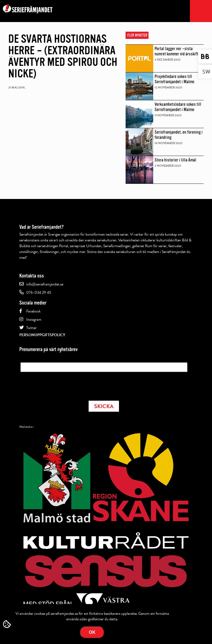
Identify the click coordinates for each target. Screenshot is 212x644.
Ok (92, 632)
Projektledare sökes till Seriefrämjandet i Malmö (174, 79)
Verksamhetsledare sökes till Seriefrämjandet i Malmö (178, 107)
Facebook (33, 311)
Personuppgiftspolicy (42, 335)
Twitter (31, 328)
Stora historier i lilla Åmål (175, 160)
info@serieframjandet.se (45, 284)
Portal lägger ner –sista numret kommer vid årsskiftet (178, 51)
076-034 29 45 (39, 293)
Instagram (34, 320)
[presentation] (62, 385)
